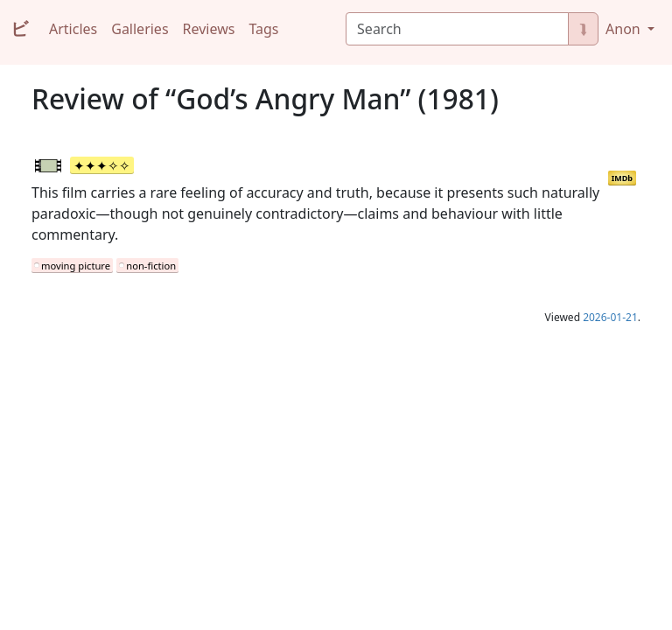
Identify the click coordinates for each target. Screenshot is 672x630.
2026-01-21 (610, 317)
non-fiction (151, 266)
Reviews (209, 29)
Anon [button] (625, 29)
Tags (263, 29)
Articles (73, 29)
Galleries (140, 29)
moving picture (76, 266)
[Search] (457, 29)
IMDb (622, 178)
